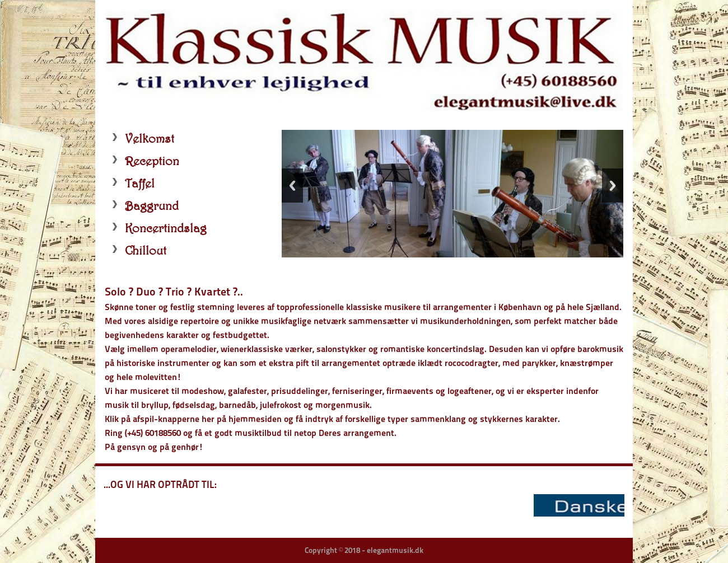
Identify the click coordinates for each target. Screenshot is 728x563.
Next (613, 186)
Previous (292, 186)
